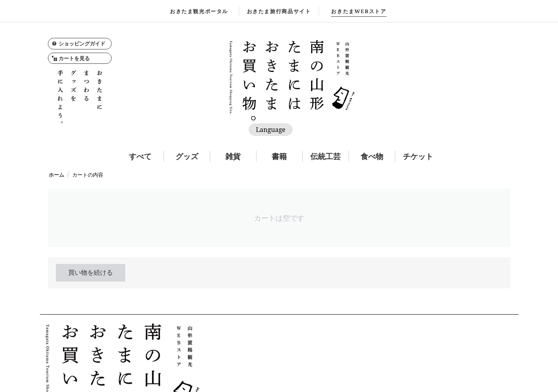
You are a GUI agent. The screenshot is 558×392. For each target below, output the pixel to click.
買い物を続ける (91, 273)
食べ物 (372, 156)
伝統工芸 (325, 156)
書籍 (279, 156)
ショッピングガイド (79, 43)
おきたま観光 (199, 11)
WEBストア (359, 11)
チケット (418, 156)
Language (270, 130)
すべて (140, 156)
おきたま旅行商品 (279, 11)
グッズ (187, 156)
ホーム (56, 175)
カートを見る (71, 58)
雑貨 (233, 156)
